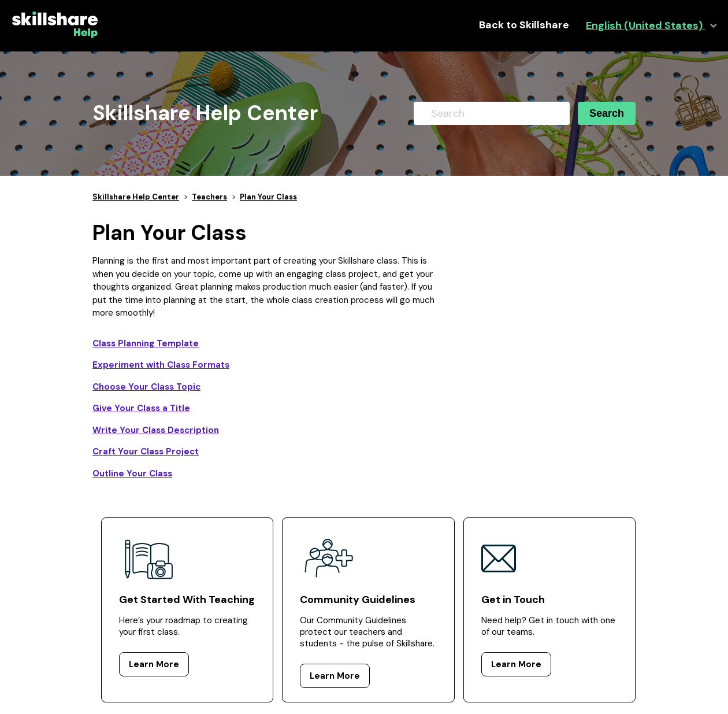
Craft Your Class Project (146, 452)
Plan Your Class (268, 197)
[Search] (492, 113)
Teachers (209, 197)
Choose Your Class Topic (146, 387)
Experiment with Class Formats (161, 365)
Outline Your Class (132, 473)
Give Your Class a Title (141, 408)
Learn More (154, 664)
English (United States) (645, 26)
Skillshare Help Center (136, 197)
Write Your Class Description (156, 430)
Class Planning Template (146, 343)
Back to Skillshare (524, 25)
